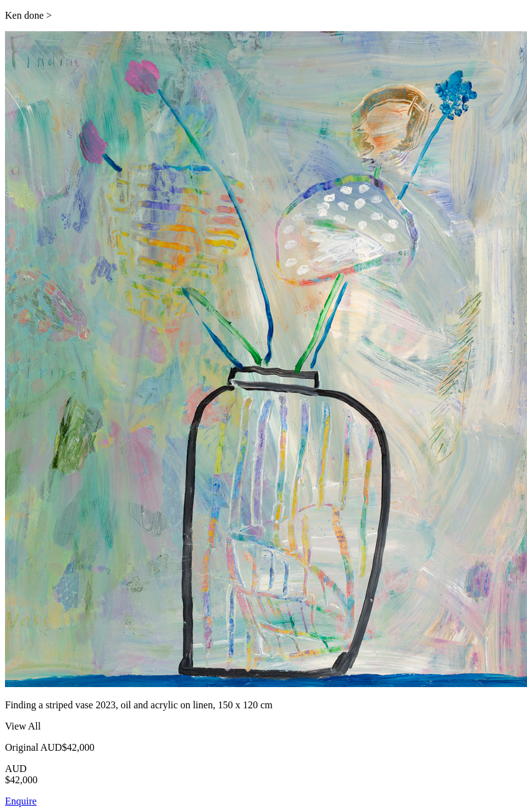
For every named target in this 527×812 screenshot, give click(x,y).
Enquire (21, 801)
